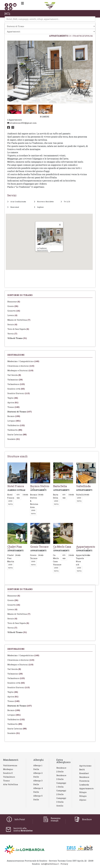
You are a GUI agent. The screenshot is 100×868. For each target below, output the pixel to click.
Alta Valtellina (11, 784)
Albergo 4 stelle (38, 790)
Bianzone (14, 302)
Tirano (13, 407)
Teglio (13, 398)
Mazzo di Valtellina (19, 320)
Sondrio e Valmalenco (9, 775)
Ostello (60, 806)
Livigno (14, 421)
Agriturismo (85, 766)
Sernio (12, 324)
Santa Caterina (17, 434)
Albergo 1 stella (38, 767)
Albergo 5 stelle (38, 798)
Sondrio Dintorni (19, 393)
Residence (84, 777)
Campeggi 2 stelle (61, 792)
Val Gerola (14, 375)
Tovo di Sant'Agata (18, 329)
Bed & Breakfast (84, 771)
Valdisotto (15, 430)
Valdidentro (16, 425)
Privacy (64, 864)
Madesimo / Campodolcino (23, 361)
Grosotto (14, 311)
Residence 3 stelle (61, 777)
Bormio (14, 416)
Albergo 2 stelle (38, 775)
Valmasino (15, 380)
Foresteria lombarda (84, 783)
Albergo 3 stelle (38, 782)
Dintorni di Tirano (20, 412)
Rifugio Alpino (83, 798)
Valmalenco (16, 384)
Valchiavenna (10, 765)
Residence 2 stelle (61, 770)
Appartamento (85, 788)
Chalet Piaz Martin (11, 558)
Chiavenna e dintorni (21, 366)
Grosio (13, 306)
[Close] (60, 225)
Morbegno (8, 769)
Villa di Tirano (17, 338)
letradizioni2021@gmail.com (22, 123)
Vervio (12, 334)
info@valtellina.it (50, 864)
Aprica (13, 402)
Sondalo (14, 439)
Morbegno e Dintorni (20, 370)
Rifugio (83, 792)
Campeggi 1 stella (61, 785)
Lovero (12, 315)
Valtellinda (82, 495)
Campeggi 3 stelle (61, 800)
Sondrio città (16, 389)
